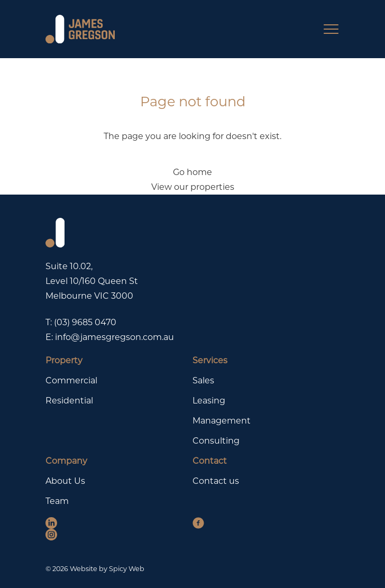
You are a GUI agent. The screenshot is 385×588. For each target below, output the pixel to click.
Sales (203, 380)
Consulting (216, 441)
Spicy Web (127, 569)
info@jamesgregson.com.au (114, 337)
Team (57, 501)
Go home (192, 172)
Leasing (209, 401)
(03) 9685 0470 (85, 322)
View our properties (193, 187)
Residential (69, 401)
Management (222, 421)
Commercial (71, 380)
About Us (65, 481)
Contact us (216, 481)
